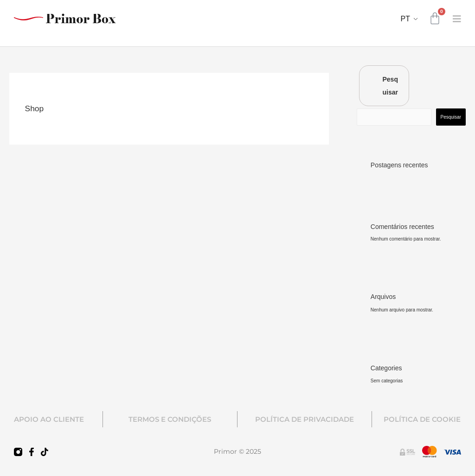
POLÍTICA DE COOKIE (422, 419)
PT (405, 19)
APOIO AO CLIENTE (49, 419)
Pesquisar (390, 86)
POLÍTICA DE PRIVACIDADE (305, 419)
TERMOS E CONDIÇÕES (170, 419)
